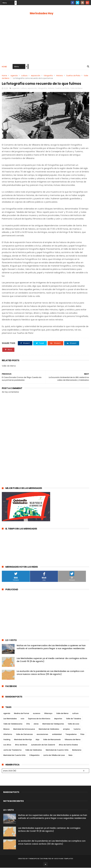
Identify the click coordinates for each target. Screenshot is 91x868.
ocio (22, 719)
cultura (24, 76)
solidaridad (57, 735)
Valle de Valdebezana (13, 724)
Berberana (77, 750)
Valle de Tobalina (73, 719)
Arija (37, 740)
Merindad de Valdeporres (53, 724)
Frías (82, 735)
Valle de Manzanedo (52, 740)
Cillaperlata (34, 755)
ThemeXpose (34, 859)
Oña (28, 724)
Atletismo (8, 735)
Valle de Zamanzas (24, 735)
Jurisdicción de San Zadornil (43, 745)
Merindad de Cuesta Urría (14, 755)
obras (36, 724)
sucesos (37, 714)
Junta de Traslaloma (12, 750)
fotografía (48, 76)
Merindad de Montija (23, 740)
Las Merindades (10, 719)
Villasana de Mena (72, 740)
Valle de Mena (76, 88)
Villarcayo (48, 714)
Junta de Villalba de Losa (54, 755)
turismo (77, 729)
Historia (59, 76)
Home (4, 67)
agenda (14, 76)
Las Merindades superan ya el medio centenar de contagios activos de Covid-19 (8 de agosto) (49, 830)
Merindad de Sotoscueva (24, 729)
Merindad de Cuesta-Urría (57, 750)
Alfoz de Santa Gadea (68, 745)
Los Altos (7, 745)
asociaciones (42, 735)
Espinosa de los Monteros (39, 719)
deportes (58, 719)
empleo (66, 729)
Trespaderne (71, 735)
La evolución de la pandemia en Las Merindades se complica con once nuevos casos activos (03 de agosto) (50, 673)
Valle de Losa (73, 724)
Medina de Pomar (22, 714)
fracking (7, 740)
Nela (70, 755)
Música (6, 729)
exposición (36, 76)
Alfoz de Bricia (21, 745)
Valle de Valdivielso (34, 750)
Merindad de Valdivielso (49, 729)
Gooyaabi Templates (64, 859)
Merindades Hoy (42, 13)
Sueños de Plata (73, 76)
